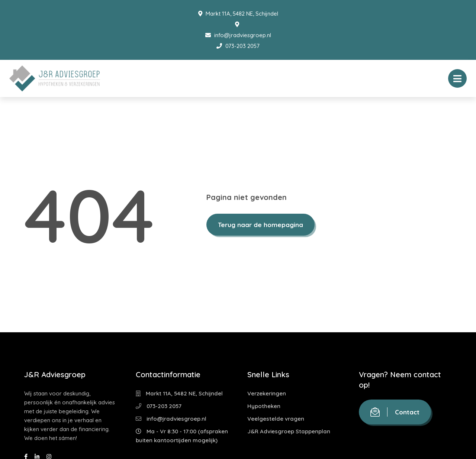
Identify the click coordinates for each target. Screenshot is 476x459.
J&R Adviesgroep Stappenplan (289, 431)
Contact (395, 412)
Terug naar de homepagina (260, 225)
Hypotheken (264, 406)
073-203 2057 (238, 46)
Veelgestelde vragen (276, 419)
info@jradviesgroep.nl (238, 35)
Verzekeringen (267, 393)
